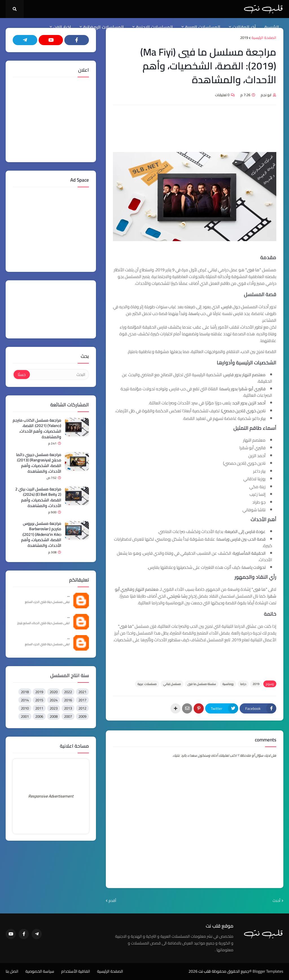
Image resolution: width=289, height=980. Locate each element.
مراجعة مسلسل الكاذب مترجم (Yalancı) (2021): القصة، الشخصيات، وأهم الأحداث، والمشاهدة (37, 429)
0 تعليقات (222, 95)
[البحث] (59, 375)
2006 (39, 716)
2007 (68, 716)
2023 (54, 708)
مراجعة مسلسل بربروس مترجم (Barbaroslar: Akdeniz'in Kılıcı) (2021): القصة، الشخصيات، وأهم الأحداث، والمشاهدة (41, 535)
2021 (82, 692)
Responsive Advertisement (51, 796)
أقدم (112, 901)
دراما (243, 684)
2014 (25, 700)
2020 (54, 692)
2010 (25, 708)
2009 (82, 716)
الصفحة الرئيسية (264, 38)
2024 (54, 700)
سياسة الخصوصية (40, 972)
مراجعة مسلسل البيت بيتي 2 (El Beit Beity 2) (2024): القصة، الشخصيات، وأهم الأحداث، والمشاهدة (38, 497)
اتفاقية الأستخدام (76, 972)
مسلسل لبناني (172, 684)
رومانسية (228, 684)
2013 (68, 708)
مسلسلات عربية (147, 684)
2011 (39, 708)
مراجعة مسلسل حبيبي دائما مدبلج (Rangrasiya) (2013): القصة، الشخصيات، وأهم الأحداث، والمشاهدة (39, 463)
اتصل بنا (12, 972)
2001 (25, 716)
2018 (25, 692)
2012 (82, 708)
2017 (82, 700)
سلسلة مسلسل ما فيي (202, 684)
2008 (54, 716)
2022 (68, 692)
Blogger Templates (268, 971)
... (68, 596)
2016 (68, 700)
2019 (244, 38)
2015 (39, 700)
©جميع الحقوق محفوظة (232, 971)
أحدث (277, 901)
